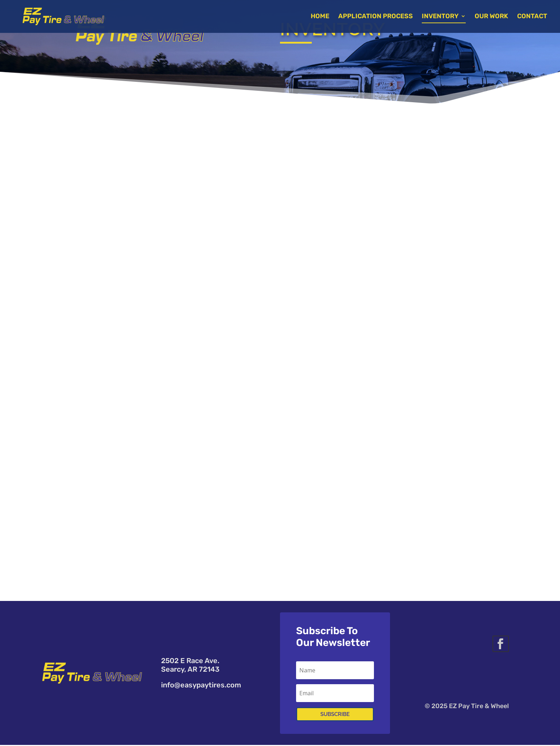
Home (321, 18)
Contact (534, 18)
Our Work (493, 18)
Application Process (377, 18)
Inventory (442, 18)
